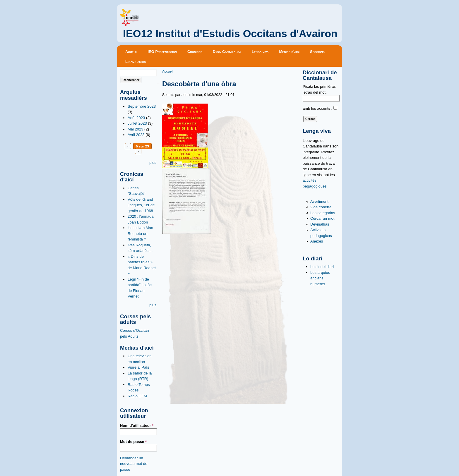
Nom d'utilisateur (137, 426)
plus (153, 163)
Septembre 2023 (142, 106)
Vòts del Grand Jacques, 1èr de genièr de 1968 (141, 205)
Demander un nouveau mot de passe (134, 464)
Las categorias (323, 213)
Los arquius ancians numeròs (320, 278)
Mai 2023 (135, 129)
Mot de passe (133, 442)
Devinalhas (320, 224)
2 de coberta (321, 207)
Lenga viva (260, 52)
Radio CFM (137, 396)
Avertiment (319, 201)
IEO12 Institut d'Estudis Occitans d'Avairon (230, 34)
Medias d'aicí (290, 52)
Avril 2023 (136, 135)
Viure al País (138, 367)
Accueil (168, 71)
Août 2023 (136, 118)
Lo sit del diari (322, 267)
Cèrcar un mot (322, 218)
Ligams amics (136, 62)
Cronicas (195, 52)
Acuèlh (131, 52)
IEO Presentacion (162, 52)
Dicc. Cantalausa (227, 52)
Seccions (317, 52)
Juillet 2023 (137, 123)
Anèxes (317, 241)
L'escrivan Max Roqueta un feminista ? (140, 233)
